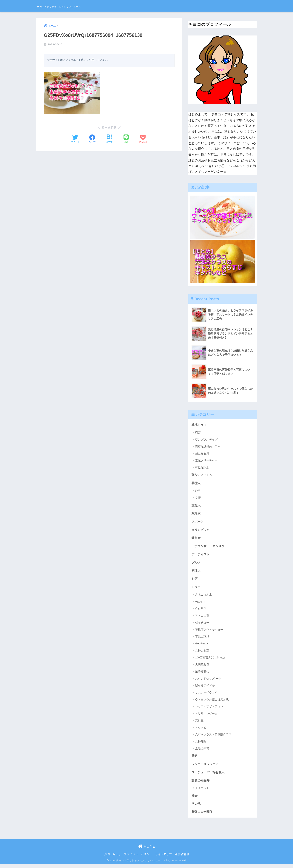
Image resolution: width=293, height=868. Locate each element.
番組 (195, 758)
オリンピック (201, 531)
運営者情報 (182, 858)
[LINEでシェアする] (126, 139)
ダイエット (202, 791)
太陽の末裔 (202, 751)
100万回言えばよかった (210, 660)
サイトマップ (164, 858)
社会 (195, 799)
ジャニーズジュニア (206, 767)
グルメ (196, 564)
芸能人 (196, 483)
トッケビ (201, 730)
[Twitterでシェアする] (75, 139)
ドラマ (196, 589)
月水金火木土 (203, 597)
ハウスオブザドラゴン (209, 709)
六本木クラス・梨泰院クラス (213, 737)
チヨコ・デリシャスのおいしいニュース (79, 6)
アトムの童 (202, 618)
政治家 (196, 514)
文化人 (196, 506)
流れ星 (199, 723)
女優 (198, 498)
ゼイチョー (202, 625)
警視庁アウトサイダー (209, 632)
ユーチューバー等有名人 (209, 775)
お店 (195, 581)
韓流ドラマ (199, 425)
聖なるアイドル (203, 475)
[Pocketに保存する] (143, 139)
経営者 (196, 539)
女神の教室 (202, 653)
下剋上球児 (202, 639)
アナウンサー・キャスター (211, 548)
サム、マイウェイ (206, 695)
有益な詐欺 (202, 468)
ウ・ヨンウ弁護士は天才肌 (212, 702)
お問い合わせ (112, 858)
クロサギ (201, 611)
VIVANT (200, 604)
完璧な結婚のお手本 (208, 447)
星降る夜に (202, 674)
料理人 (196, 573)
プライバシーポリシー (138, 858)
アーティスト (201, 556)
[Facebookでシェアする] (92, 139)
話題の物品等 (201, 784)
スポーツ (198, 523)
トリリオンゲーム (206, 716)
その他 (196, 807)
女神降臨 (201, 744)
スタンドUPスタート (208, 681)
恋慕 (198, 433)
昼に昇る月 (202, 454)
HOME (147, 850)
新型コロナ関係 (203, 816)
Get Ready (202, 646)
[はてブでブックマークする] (109, 139)
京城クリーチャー (206, 461)
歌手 (198, 491)
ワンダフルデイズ (206, 440)
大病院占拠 (202, 667)
